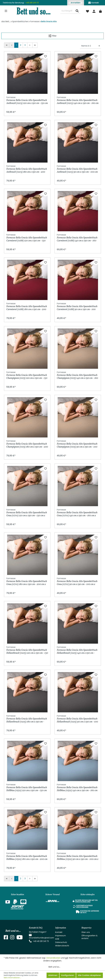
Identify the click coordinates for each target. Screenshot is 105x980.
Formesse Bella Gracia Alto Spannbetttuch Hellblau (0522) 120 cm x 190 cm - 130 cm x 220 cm (27, 788)
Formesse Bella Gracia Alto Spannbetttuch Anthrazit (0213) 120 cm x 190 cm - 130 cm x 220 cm (27, 100)
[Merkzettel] (87, 11)
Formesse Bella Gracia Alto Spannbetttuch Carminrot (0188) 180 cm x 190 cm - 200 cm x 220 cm (27, 307)
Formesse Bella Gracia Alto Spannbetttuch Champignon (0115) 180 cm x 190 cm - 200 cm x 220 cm (27, 444)
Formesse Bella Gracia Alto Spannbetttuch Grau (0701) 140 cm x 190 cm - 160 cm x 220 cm (77, 513)
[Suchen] (77, 11)
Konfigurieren (68, 975)
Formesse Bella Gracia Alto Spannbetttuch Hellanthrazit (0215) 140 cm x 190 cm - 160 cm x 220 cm (77, 650)
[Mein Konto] (94, 11)
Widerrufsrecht (62, 946)
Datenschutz (61, 942)
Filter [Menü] (52, 35)
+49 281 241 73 (32, 3)
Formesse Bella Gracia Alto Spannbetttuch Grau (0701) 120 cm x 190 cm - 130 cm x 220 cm (27, 513)
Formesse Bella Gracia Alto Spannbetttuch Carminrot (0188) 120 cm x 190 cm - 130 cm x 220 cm (27, 238)
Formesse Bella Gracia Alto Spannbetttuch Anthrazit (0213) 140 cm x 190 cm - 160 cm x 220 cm (78, 100)
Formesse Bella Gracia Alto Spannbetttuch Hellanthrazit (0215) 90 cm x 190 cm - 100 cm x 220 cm (77, 719)
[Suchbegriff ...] (67, 11)
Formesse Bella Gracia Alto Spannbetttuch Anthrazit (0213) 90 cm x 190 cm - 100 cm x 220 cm (77, 169)
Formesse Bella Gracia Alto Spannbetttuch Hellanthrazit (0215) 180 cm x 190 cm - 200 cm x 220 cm (27, 719)
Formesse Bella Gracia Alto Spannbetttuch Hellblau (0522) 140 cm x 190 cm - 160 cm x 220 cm (77, 788)
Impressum (61, 936)
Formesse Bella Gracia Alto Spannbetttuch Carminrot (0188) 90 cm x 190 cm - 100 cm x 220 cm (77, 307)
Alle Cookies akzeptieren (90, 975)
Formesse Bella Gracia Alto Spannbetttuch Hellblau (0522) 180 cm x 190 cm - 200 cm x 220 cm (27, 856)
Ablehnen (53, 975)
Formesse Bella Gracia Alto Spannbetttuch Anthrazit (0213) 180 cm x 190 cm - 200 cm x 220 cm (27, 169)
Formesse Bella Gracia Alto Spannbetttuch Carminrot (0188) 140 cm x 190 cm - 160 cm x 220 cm (77, 238)
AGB (57, 939)
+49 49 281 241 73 (41, 941)
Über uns (86, 932)
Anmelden (76, 3)
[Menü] (6, 11)
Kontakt (93, 2)
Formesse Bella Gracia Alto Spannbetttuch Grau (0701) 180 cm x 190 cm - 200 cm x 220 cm (27, 581)
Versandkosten (53, 958)
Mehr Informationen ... (12, 978)
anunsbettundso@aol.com (42, 938)
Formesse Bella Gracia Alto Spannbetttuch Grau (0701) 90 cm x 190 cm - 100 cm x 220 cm (77, 581)
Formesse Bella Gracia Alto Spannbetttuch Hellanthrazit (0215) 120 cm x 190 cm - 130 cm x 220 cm (27, 650)
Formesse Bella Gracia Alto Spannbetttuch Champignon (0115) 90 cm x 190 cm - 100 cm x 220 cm (77, 444)
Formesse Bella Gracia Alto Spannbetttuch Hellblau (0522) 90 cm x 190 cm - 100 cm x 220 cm (78, 856)
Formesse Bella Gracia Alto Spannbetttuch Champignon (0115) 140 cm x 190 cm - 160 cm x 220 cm (77, 375)
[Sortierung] (91, 46)
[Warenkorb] (100, 11)
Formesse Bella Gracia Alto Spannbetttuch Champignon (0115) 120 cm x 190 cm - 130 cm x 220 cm (27, 375)
